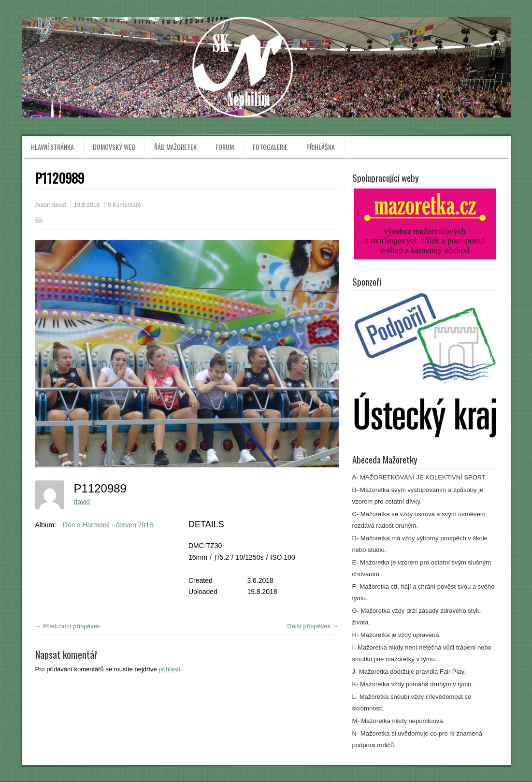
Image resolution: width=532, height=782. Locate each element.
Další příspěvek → (313, 626)
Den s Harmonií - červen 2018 (108, 525)
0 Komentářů (124, 205)
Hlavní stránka (52, 147)
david (59, 205)
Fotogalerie (270, 147)
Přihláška (321, 147)
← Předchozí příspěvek (68, 626)
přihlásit (169, 669)
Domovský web (114, 147)
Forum (225, 147)
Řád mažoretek (175, 147)
